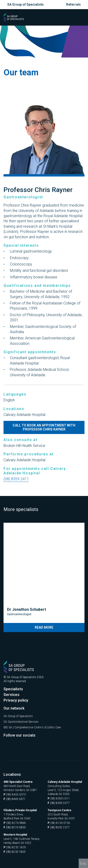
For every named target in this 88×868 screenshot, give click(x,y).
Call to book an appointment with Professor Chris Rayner (44, 427)
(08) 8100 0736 (59, 823)
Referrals (73, 4)
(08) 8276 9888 (15, 823)
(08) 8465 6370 (15, 795)
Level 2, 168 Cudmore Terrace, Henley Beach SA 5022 (22, 841)
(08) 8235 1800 (15, 847)
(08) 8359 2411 (16, 479)
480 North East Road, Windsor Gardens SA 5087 (20, 788)
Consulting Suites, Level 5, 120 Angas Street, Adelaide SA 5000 (63, 790)
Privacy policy (16, 700)
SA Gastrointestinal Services (21, 722)
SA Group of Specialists (25, 4)
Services (11, 695)
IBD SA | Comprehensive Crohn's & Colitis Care (32, 727)
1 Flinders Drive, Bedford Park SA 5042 (17, 816)
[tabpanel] (44, 577)
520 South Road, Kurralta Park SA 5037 (61, 816)
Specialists (13, 689)
